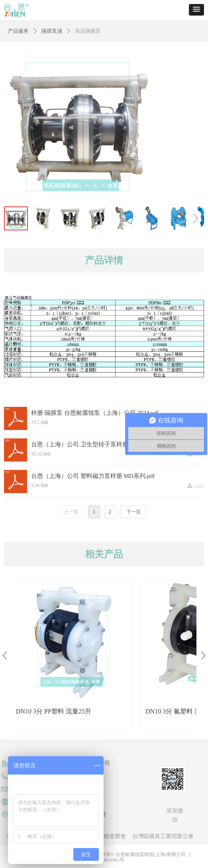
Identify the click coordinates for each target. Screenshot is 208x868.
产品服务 (18, 31)
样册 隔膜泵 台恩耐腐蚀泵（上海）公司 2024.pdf (95, 413)
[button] (196, 10)
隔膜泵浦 (52, 31)
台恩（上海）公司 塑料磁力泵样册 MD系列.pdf (93, 476)
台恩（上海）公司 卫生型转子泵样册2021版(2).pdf (97, 444)
